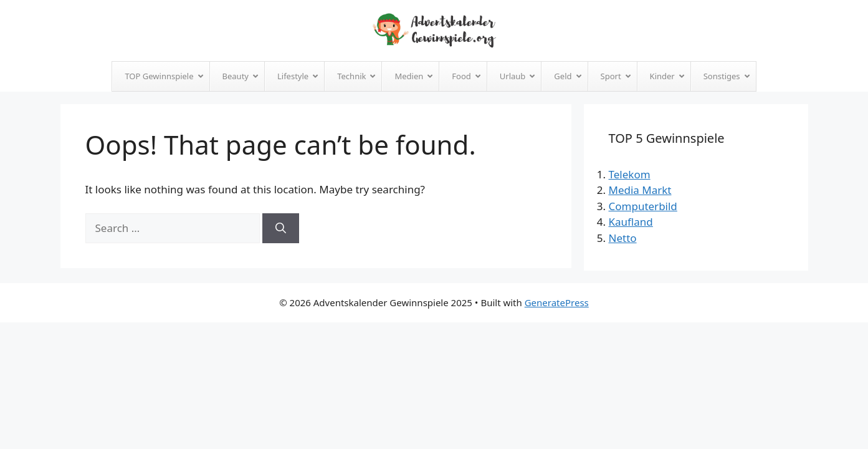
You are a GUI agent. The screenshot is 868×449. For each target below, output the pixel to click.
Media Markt (640, 190)
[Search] (281, 228)
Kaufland (631, 222)
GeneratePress (557, 302)
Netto (623, 238)
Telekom (630, 174)
